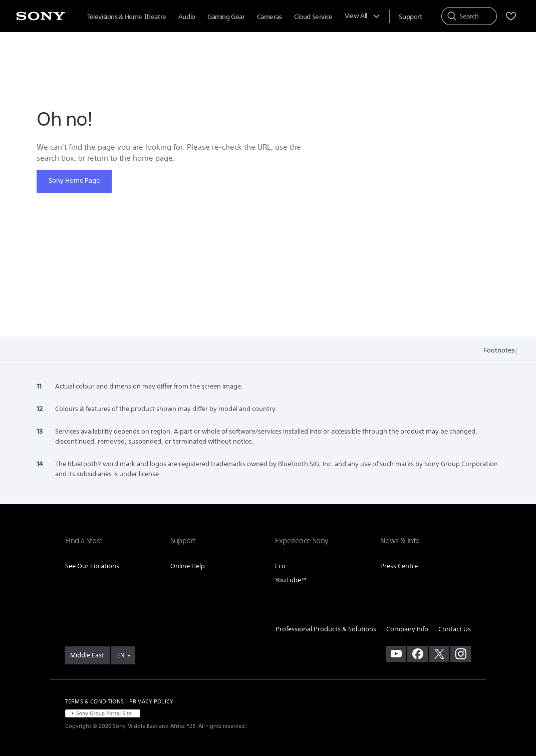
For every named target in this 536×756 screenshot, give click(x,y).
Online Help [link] (188, 566)
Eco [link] (280, 566)
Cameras (270, 17)
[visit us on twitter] (439, 654)
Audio (187, 17)
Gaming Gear (226, 17)
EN (121, 655)
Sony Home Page (74, 180)
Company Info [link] (407, 629)
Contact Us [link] (455, 629)
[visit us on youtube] (396, 654)
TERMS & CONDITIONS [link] (94, 701)
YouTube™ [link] (291, 580)
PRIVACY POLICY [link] (151, 701)
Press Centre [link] (399, 566)
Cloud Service (313, 17)
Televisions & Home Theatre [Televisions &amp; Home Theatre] (127, 17)
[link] (88, 655)
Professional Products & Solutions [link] (326, 629)
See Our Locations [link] (92, 566)
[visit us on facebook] (418, 654)
